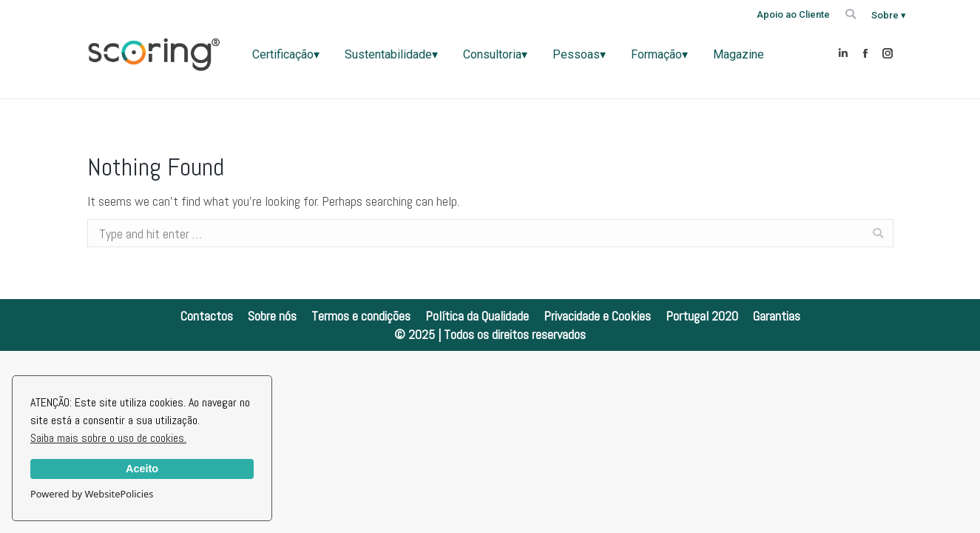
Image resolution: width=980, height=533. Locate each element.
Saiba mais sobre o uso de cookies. (108, 438)
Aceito (142, 469)
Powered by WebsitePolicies (92, 494)
